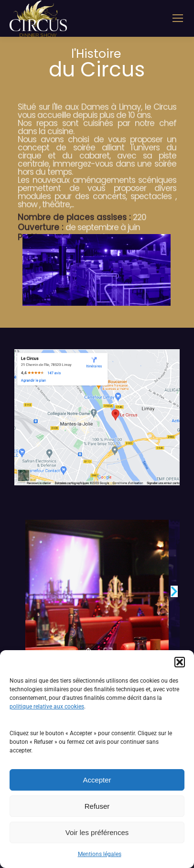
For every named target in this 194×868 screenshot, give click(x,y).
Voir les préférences (97, 832)
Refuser (97, 806)
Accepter (97, 780)
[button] (180, 662)
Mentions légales (100, 854)
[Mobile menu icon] (178, 18)
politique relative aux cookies (47, 707)
